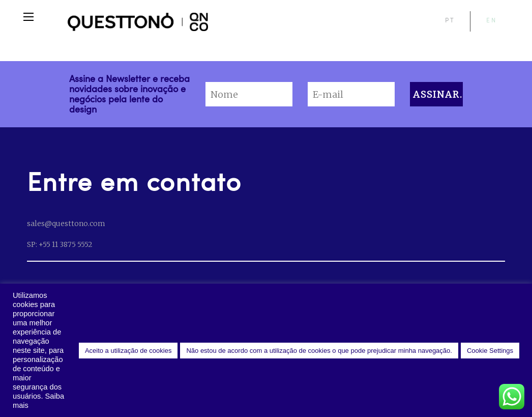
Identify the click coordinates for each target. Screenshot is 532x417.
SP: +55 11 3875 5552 (60, 244)
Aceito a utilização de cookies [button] (128, 351)
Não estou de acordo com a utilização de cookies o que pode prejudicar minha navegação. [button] (319, 351)
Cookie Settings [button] (490, 351)
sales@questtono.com (66, 224)
